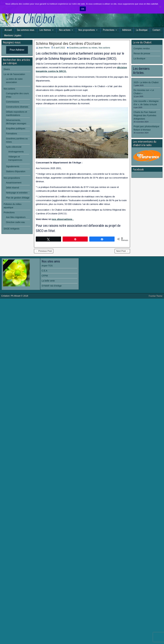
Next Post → (122, 251)
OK (83, 9)
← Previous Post (44, 251)
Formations (11, 134)
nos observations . (63, 219)
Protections (109, 30)
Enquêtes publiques (16, 128)
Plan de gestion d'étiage (18, 198)
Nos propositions (87, 30)
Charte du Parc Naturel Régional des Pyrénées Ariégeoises (145, 115)
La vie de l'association (14, 74)
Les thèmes (45, 30)
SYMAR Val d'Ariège (52, 286)
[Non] (160, 7)
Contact (156, 30)
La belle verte (48, 281)
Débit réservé (12, 188)
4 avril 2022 (59, 48)
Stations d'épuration (16, 171)
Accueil (8, 30)
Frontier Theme (156, 296)
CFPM (45, 276)
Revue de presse (142, 53)
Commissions (13, 102)
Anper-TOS (47, 266)
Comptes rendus (142, 48)
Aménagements (16, 152)
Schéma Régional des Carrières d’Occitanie (68, 44)
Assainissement (14, 183)
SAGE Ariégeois (11, 229)
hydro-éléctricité (14, 147)
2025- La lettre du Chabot (146, 82)
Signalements (13, 166)
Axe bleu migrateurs (16, 217)
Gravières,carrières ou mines (83, 48)
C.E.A (44, 271)
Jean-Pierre (44, 48)
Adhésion (127, 30)
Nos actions (65, 30)
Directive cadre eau (15, 222)
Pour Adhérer (17, 50)
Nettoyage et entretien (17, 193)
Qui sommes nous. (26, 30)
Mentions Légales (13, 35)
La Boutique (142, 30)
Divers (7, 69)
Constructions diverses (17, 107)
